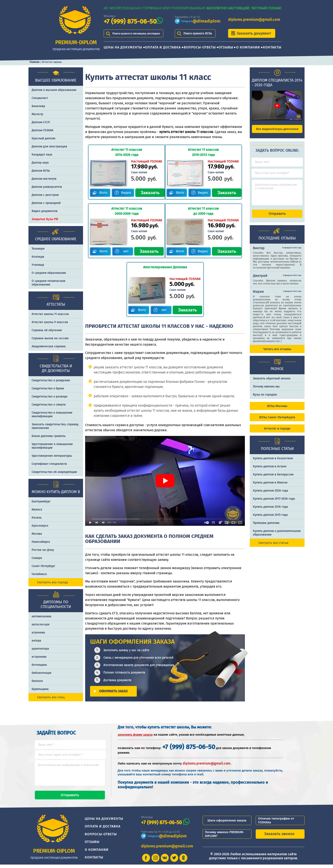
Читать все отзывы (277, 353)
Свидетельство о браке (48, 388)
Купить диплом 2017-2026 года (274, 503)
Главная (35, 62)
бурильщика (40, 689)
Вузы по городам (265, 398)
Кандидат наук (42, 155)
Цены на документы (123, 47)
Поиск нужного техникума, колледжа (138, 33)
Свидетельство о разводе (50, 397)
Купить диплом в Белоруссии (273, 478)
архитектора (40, 649)
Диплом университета (47, 187)
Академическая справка (49, 346)
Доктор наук (40, 163)
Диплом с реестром (45, 195)
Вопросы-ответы (200, 47)
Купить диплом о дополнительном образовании (277, 537)
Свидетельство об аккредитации (54, 472)
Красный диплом (43, 138)
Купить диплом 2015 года (270, 519)
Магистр (37, 114)
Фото (102, 193)
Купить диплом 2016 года (270, 511)
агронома (38, 633)
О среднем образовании (49, 273)
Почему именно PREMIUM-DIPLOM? (225, 837)
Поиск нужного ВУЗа (198, 33)
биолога (37, 681)
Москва (37, 534)
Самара (37, 558)
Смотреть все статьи (273, 547)
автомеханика (42, 616)
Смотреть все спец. (51, 697)
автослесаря (41, 624)
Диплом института (44, 179)
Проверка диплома (266, 527)
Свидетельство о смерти (49, 405)
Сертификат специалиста (49, 464)
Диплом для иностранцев (49, 146)
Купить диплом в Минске (270, 486)
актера (36, 641)
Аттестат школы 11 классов (50, 314)
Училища (38, 265)
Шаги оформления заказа (227, 824)
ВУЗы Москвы (277, 410)
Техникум (38, 249)
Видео (125, 193)
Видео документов (45, 211)
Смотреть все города (52, 582)
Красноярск (40, 526)
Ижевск (37, 510)
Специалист (40, 98)
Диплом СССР (41, 122)
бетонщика (39, 665)
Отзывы (226, 47)
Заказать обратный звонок (272, 382)
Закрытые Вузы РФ (45, 219)
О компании (248, 47)
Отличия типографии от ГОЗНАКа (276, 824)
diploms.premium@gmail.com (254, 20)
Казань (37, 518)
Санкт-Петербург (43, 566)
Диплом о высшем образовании (54, 90)
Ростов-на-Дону (43, 550)
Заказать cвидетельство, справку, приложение (55, 426)
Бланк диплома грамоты (49, 436)
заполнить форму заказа (135, 734)
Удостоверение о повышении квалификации (52, 446)
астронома (39, 657)
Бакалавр (38, 106)
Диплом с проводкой (46, 203)
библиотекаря (42, 673)
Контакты (272, 47)
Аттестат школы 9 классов (50, 322)
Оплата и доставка (163, 47)
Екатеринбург (41, 501)
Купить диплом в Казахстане (273, 462)
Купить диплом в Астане (270, 470)
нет (125, 251)
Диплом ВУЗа (41, 171)
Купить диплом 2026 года (271, 494)
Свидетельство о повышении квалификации (52, 414)
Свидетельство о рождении (51, 380)
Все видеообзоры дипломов (277, 129)
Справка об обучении (47, 330)
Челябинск (39, 574)
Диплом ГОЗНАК (43, 130)
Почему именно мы (266, 390)
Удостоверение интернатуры (52, 456)
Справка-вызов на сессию (50, 338)
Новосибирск (41, 542)
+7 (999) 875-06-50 (130, 22)
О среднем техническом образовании (48, 283)
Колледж (38, 257)
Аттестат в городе (277, 432)
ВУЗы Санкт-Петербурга (277, 421)
